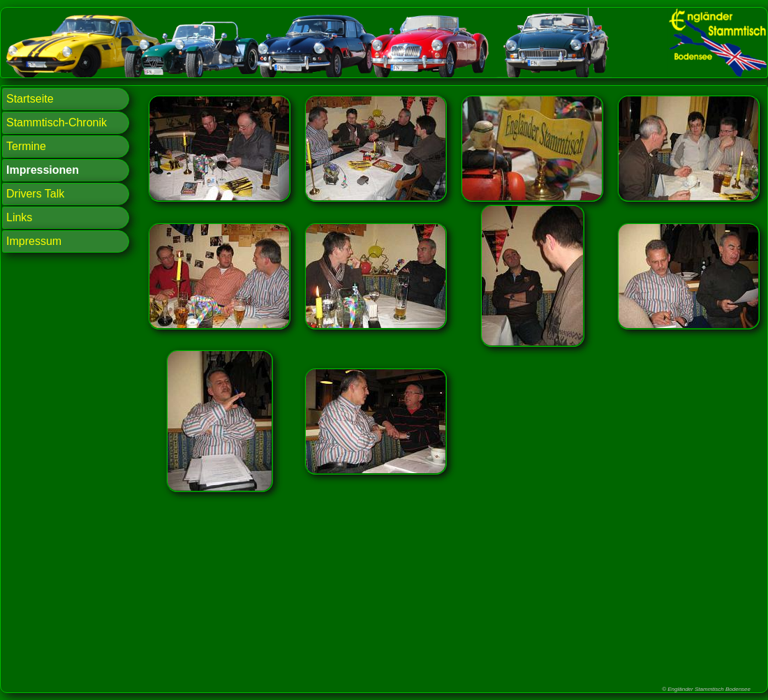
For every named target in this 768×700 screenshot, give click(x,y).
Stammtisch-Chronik (57, 122)
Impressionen (43, 170)
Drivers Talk (35, 194)
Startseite (30, 99)
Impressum (34, 241)
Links (19, 217)
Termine (26, 146)
